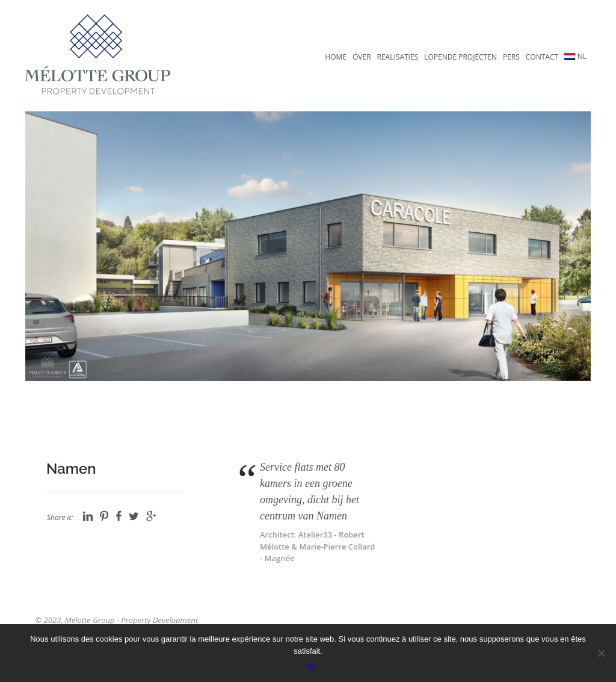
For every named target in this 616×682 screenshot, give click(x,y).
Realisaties (398, 57)
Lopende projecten (460, 57)
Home (336, 57)
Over (362, 57)
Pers (511, 57)
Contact (542, 57)
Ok (311, 667)
